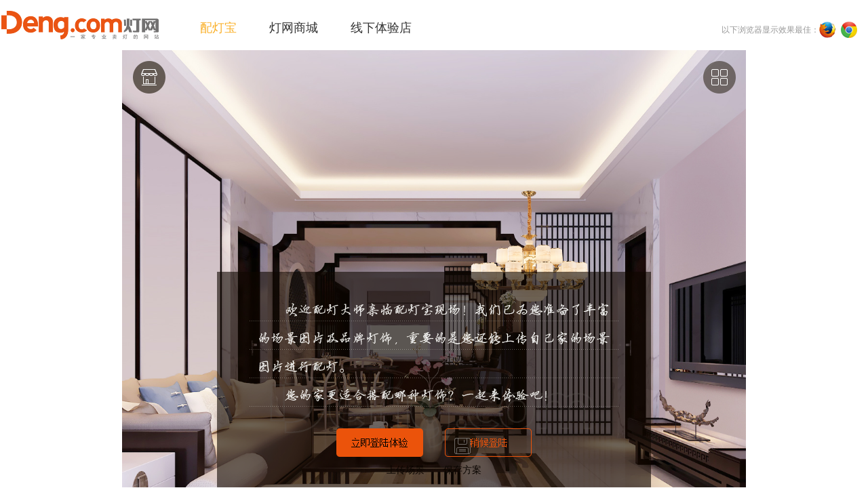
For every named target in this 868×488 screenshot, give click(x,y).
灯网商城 (294, 28)
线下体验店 (381, 28)
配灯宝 (218, 28)
